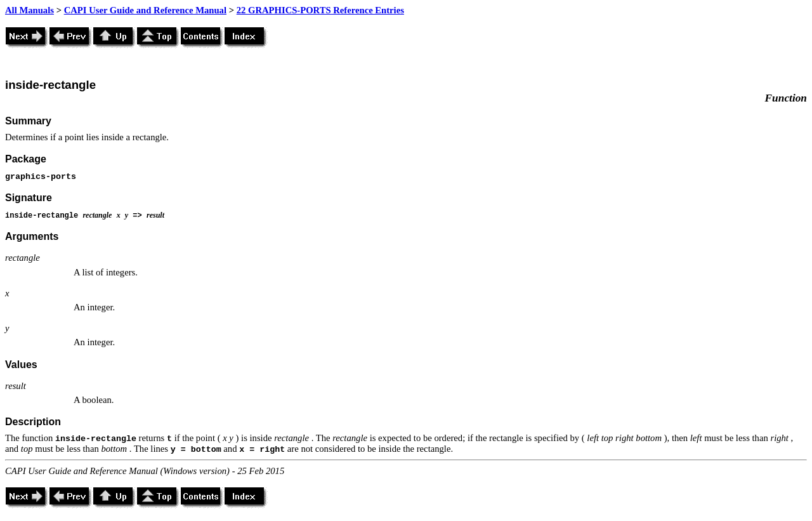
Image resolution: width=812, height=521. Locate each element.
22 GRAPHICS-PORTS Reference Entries (320, 10)
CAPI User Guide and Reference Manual (145, 10)
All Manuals (29, 10)
